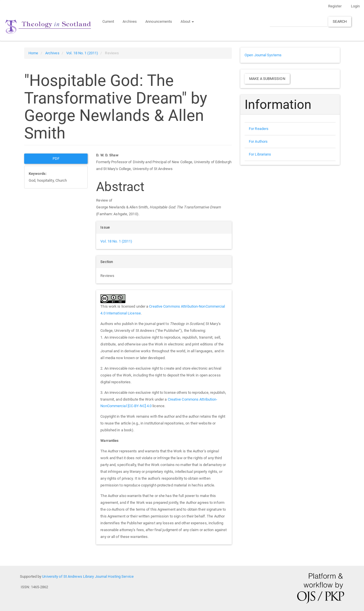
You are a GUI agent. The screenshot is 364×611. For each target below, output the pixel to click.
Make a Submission (267, 79)
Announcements (159, 21)
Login (355, 6)
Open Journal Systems (263, 55)
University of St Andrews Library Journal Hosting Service (88, 576)
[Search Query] (299, 21)
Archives (130, 21)
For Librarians (260, 154)
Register (335, 6)
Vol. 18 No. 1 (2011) (82, 53)
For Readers (259, 129)
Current (108, 21)
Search (340, 21)
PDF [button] (56, 159)
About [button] (187, 21)
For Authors (258, 141)
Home (33, 53)
